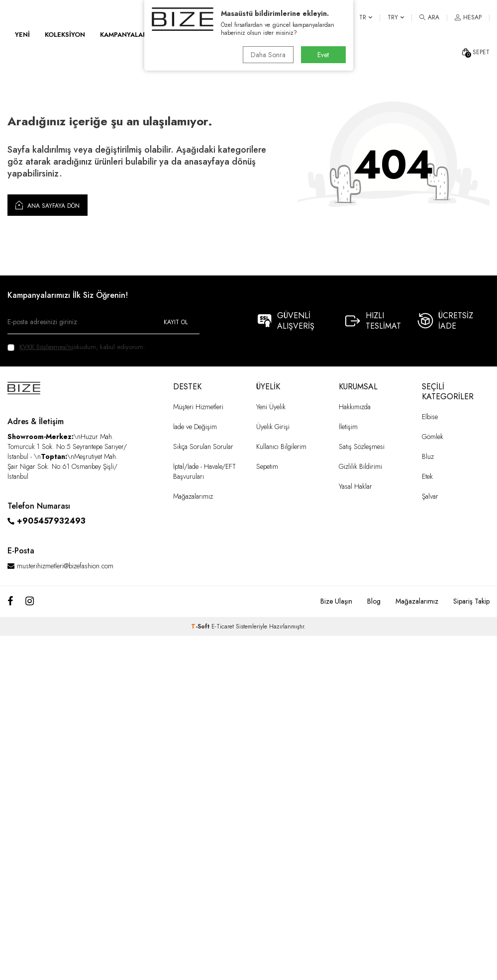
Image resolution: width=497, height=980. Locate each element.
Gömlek (433, 437)
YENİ (22, 35)
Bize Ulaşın (336, 601)
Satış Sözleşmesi (362, 446)
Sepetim (267, 466)
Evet (323, 55)
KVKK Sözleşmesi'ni (46, 347)
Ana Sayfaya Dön (48, 205)
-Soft (201, 626)
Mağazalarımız (193, 496)
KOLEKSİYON (65, 35)
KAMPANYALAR (123, 35)
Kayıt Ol (176, 322)
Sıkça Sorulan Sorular (203, 446)
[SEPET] (475, 52)
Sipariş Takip (471, 601)
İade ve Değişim (195, 427)
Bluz (428, 456)
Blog (374, 601)
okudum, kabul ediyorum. (76, 347)
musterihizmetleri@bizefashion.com (65, 566)
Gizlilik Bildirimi (360, 466)
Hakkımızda (355, 407)
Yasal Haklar (355, 486)
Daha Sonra (268, 55)
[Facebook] (10, 602)
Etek (427, 476)
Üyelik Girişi (273, 427)
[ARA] (429, 17)
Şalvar (430, 496)
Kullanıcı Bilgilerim (281, 446)
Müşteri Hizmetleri (198, 407)
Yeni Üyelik (271, 407)
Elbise (430, 417)
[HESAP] (468, 17)
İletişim (348, 427)
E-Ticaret (223, 626)
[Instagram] (30, 602)
